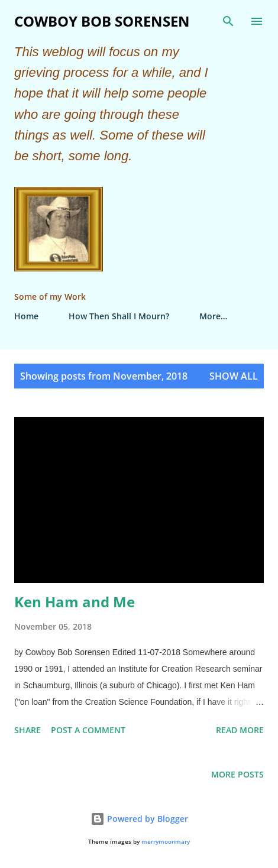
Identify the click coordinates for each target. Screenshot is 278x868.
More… (213, 316)
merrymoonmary (166, 842)
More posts (237, 774)
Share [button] (28, 730)
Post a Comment (88, 730)
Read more (240, 730)
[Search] (228, 21)
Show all (234, 376)
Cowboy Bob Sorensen (102, 21)
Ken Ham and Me (75, 602)
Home (26, 316)
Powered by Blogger (139, 819)
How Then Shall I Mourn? (119, 316)
